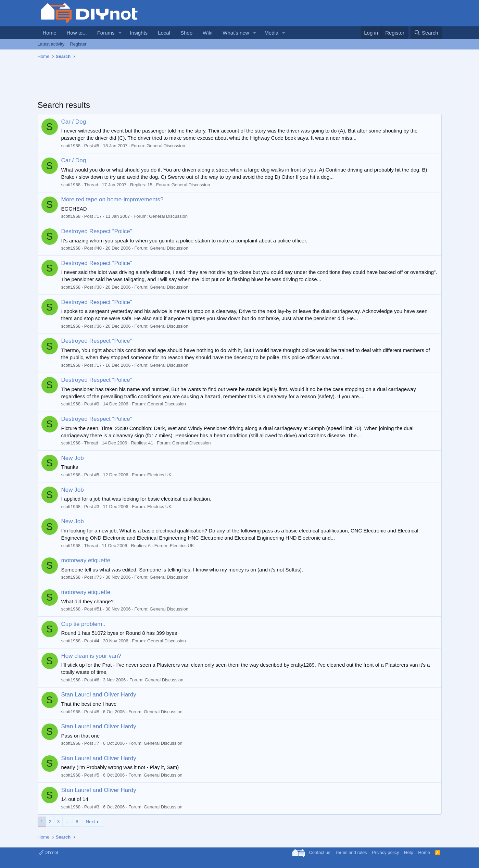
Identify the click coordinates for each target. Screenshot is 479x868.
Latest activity (51, 44)
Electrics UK (159, 475)
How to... (77, 33)
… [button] (68, 822)
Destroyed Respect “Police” (97, 231)
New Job (73, 458)
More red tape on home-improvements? (112, 199)
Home (50, 33)
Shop (186, 33)
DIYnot (49, 852)
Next (91, 822)
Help (409, 852)
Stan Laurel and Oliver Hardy (99, 695)
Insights (139, 33)
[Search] (426, 33)
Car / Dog (74, 122)
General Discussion (166, 146)
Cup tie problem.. (83, 624)
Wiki (207, 33)
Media (271, 33)
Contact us (319, 852)
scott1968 (71, 146)
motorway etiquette (86, 560)
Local (164, 33)
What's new (236, 33)
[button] (120, 33)
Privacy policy (385, 852)
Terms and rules (351, 852)
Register (78, 44)
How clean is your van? (91, 656)
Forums (106, 33)
